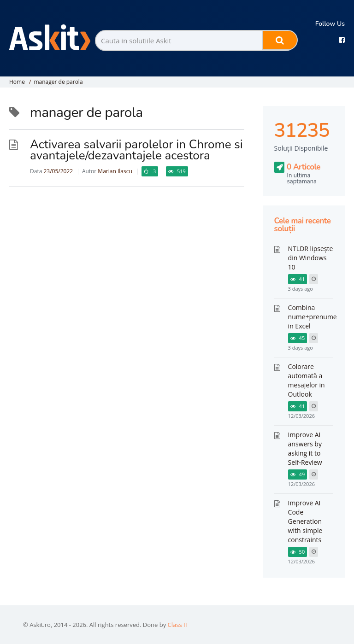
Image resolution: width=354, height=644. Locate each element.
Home (17, 82)
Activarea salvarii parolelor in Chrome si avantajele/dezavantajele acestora (136, 150)
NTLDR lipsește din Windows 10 (311, 258)
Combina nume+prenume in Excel (313, 317)
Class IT (178, 625)
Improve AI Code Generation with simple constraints (305, 521)
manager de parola (58, 82)
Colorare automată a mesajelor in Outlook (307, 380)
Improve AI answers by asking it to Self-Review (305, 448)
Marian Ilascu (115, 171)
